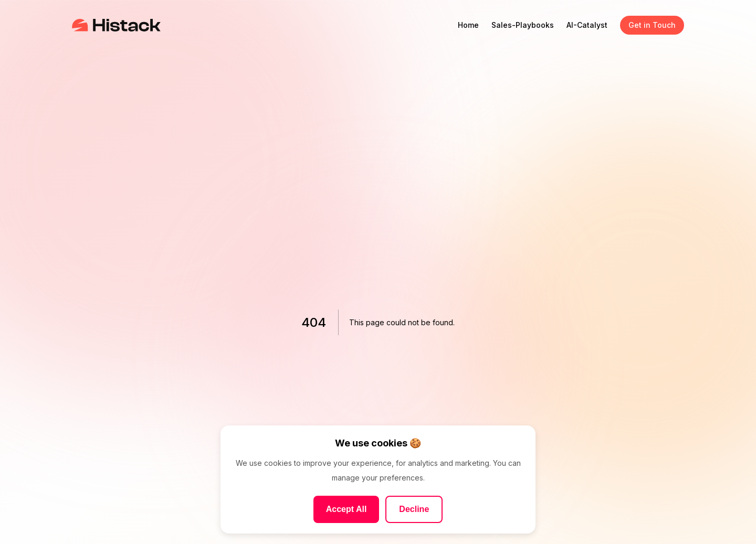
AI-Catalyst (587, 25)
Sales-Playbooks (523, 25)
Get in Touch (652, 25)
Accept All (346, 509)
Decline (414, 509)
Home (468, 25)
